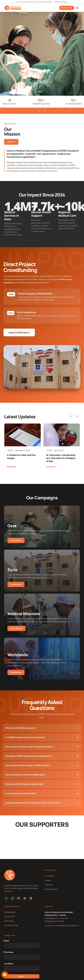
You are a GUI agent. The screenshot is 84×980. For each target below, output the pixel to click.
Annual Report (10, 912)
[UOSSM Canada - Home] (13, 8)
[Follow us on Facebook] (19, 898)
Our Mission (49, 876)
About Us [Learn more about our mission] (11, 142)
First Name (9, 952)
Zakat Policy (9, 921)
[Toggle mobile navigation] (78, 8)
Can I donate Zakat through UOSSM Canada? (42, 765)
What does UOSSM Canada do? (42, 728)
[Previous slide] (71, 416)
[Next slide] (77, 416)
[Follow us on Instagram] (12, 898)
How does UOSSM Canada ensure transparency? (42, 756)
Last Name (9, 964)
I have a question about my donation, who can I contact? (42, 803)
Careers (48, 880)
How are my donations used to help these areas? (42, 747)
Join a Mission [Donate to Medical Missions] (16, 628)
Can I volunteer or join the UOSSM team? (42, 775)
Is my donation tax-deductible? (42, 793)
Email (7, 941)
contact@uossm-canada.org (67, 926)
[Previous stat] (39, 111)
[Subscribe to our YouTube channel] (25, 898)
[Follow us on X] (6, 898)
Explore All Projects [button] (19, 332)
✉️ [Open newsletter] (5, 975)
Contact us (49, 926)
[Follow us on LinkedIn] (31, 898)
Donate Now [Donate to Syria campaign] (16, 584)
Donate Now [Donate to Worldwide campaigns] (16, 672)
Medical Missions (51, 889)
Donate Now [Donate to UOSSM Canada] (67, 8)
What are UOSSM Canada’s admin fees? (42, 784)
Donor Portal (9, 916)
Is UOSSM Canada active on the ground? (42, 737)
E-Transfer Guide (11, 925)
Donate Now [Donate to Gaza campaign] (16, 540)
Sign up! (22, 976)
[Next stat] (45, 111)
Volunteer (49, 885)
